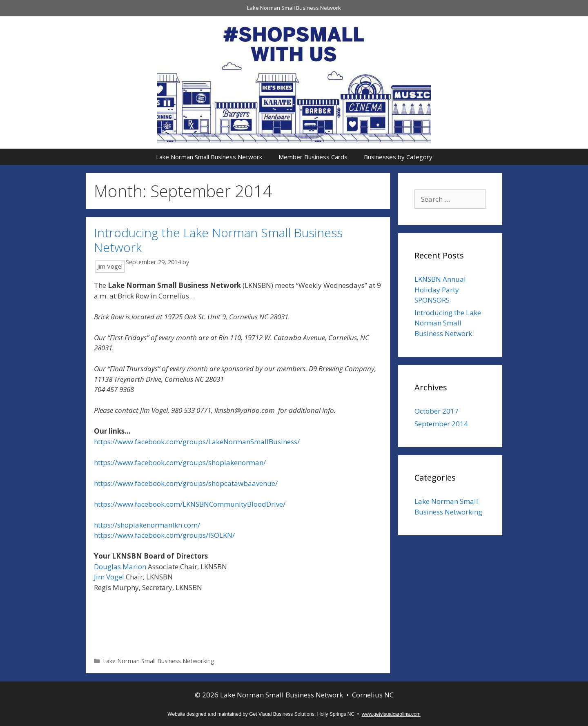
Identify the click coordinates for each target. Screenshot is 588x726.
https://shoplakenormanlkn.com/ (148, 525)
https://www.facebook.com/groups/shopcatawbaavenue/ (186, 483)
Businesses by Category (398, 157)
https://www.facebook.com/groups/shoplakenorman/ (180, 462)
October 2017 (437, 411)
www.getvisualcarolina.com (391, 714)
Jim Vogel (109, 577)
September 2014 (441, 424)
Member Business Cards (313, 157)
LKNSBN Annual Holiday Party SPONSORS (440, 290)
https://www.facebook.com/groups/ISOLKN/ (164, 535)
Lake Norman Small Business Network (294, 8)
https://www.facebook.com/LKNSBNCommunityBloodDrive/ (190, 504)
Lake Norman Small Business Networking (159, 661)
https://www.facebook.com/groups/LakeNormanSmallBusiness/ (197, 442)
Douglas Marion (120, 567)
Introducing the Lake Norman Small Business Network (218, 240)
